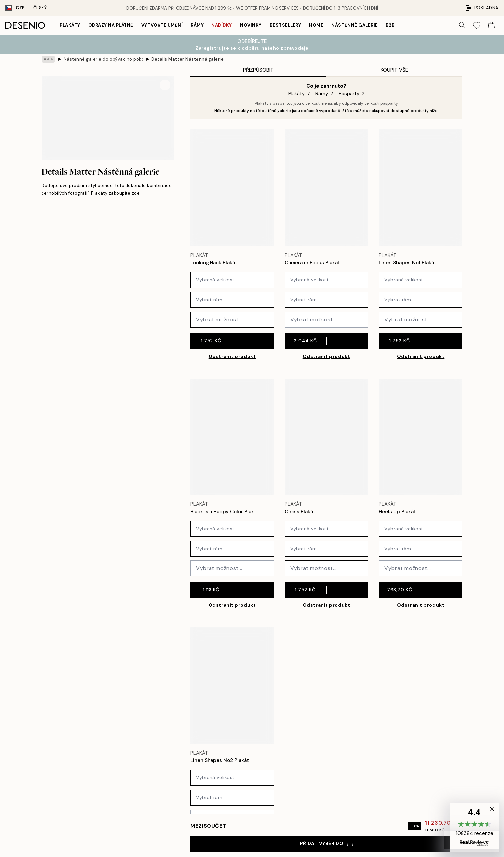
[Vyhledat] (462, 25)
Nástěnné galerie (354, 25)
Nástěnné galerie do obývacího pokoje (104, 59)
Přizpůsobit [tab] (258, 70)
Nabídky (222, 25)
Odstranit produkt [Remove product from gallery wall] (232, 356)
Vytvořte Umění (162, 25)
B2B (390, 25)
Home (316, 25)
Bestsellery (286, 25)
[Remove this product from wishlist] (271, 263)
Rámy (197, 25)
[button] (474, 827)
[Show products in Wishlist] (477, 25)
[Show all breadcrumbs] (48, 59)
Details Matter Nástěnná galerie (188, 59)
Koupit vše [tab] (394, 70)
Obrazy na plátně (111, 25)
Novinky (251, 25)
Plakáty (70, 25)
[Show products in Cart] (491, 25)
